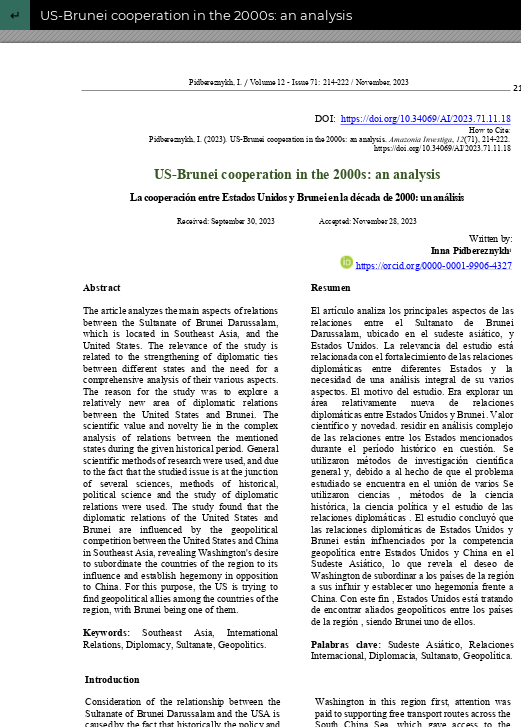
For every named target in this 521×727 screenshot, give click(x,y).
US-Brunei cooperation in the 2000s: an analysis (196, 15)
